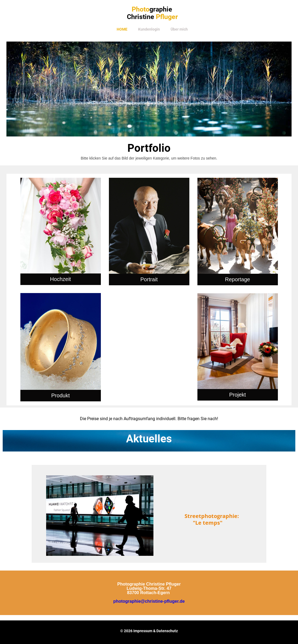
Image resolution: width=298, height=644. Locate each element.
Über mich (179, 29)
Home (122, 29)
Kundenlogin (149, 29)
